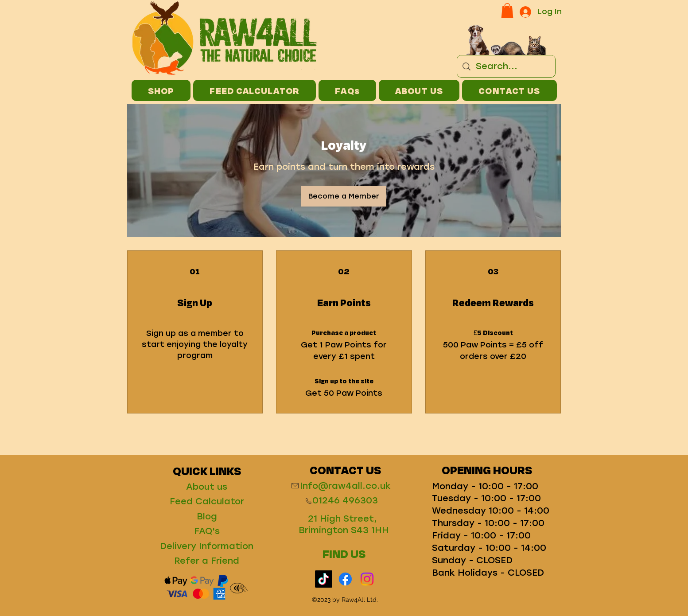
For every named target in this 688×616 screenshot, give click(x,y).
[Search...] (506, 66)
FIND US (344, 554)
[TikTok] (324, 579)
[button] (507, 10)
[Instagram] (367, 579)
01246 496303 (345, 500)
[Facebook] (345, 579)
